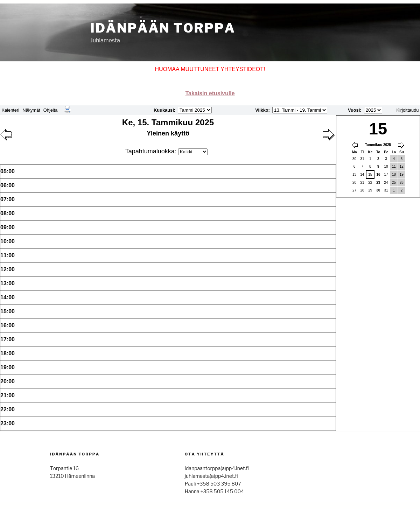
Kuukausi (164, 110)
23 (378, 183)
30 (354, 159)
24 (386, 183)
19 (402, 175)
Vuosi (354, 110)
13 (354, 175)
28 (362, 190)
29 (370, 190)
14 (362, 175)
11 (394, 166)
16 (378, 175)
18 (394, 175)
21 (362, 183)
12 (402, 166)
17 (386, 175)
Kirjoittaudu (407, 110)
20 (354, 183)
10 (386, 166)
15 (370, 175)
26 (402, 183)
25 (394, 183)
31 (362, 159)
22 (370, 183)
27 (354, 190)
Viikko (262, 110)
